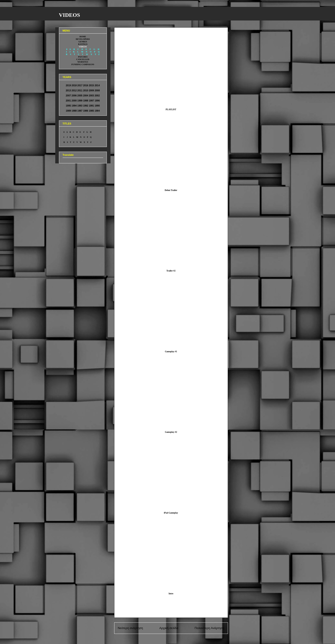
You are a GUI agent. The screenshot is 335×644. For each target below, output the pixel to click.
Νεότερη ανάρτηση (130, 628)
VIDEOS (70, 15)
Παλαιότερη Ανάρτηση (209, 628)
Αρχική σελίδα (169, 628)
